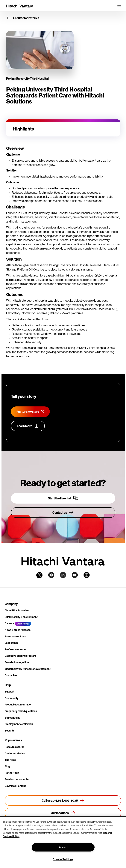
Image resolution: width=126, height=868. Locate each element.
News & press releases (18, 630)
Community (12, 698)
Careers (9, 623)
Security (10, 731)
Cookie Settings (63, 859)
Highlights (23, 129)
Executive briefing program (20, 656)
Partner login (12, 773)
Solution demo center (17, 779)
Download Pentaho (16, 786)
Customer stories (15, 753)
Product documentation (18, 705)
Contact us (11, 675)
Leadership (11, 643)
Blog (7, 766)
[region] (63, 842)
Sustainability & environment (21, 617)
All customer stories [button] (23, 18)
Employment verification (19, 724)
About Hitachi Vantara (17, 610)
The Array (10, 760)
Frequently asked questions (21, 711)
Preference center (15, 649)
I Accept (63, 847)
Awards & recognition (17, 662)
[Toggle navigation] (119, 6)
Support (9, 692)
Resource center (14, 747)
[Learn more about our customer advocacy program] (28, 426)
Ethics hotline (13, 718)
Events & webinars (15, 636)
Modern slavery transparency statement (28, 669)
